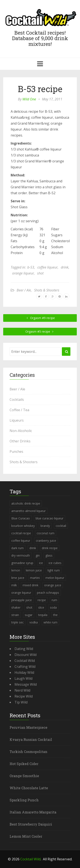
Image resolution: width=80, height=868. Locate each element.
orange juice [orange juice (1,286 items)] (53, 585)
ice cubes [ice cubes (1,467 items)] (55, 563)
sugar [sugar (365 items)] (29, 615)
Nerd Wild (22, 690)
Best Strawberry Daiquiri (31, 824)
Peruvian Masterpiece (28, 727)
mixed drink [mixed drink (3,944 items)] (31, 585)
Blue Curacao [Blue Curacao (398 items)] (21, 518)
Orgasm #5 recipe (40, 331)
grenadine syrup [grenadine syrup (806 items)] (22, 563)
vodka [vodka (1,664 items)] (34, 622)
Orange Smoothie (24, 776)
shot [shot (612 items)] (29, 607)
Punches (16, 452)
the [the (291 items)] (55, 615)
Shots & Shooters (47, 290)
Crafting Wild (25, 667)
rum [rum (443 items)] (54, 600)
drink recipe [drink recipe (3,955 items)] (50, 548)
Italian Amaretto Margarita (33, 812)
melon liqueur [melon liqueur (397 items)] (55, 578)
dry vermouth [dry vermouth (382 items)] (21, 555)
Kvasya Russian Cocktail (31, 739)
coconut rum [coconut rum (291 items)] (46, 533)
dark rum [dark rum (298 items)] (17, 548)
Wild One (29, 99)
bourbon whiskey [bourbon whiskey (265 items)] (23, 526)
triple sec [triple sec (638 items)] (17, 622)
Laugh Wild (23, 678)
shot (40, 273)
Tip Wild (21, 702)
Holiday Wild (24, 672)
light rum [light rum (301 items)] (54, 570)
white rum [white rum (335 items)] (50, 622)
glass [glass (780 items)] (49, 555)
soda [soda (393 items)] (53, 607)
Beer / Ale (24, 290)
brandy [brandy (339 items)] (45, 526)
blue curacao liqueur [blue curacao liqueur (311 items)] (49, 518)
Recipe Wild (24, 696)
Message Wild (26, 684)
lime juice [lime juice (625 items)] (18, 578)
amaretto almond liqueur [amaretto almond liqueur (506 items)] (28, 511)
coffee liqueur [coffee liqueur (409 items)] (21, 541)
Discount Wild (25, 655)
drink (65, 267)
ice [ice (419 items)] (41, 563)
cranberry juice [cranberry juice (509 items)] (46, 541)
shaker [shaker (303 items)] (16, 607)
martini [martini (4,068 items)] (35, 578)
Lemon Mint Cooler (26, 836)
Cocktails (17, 400)
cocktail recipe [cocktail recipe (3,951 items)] (21, 533)
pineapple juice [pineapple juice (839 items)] (22, 600)
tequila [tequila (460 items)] (43, 615)
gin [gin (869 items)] (38, 555)
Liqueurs (17, 420)
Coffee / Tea (19, 410)
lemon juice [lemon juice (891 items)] (34, 570)
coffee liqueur (47, 267)
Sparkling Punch (24, 800)
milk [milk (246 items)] (14, 585)
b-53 (31, 267)
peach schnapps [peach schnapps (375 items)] (48, 593)
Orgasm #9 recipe (40, 318)
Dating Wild (24, 649)
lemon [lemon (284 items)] (16, 570)
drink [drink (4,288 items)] (33, 548)
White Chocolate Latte (29, 788)
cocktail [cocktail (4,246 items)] (61, 526)
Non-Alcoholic (21, 431)
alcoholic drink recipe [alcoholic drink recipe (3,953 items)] (26, 503)
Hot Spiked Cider (24, 764)
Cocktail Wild (25, 661)
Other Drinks (20, 441)
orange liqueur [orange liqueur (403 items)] (21, 593)
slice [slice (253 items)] (41, 607)
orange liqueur (23, 273)
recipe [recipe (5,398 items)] (42, 600)
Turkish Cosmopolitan (28, 752)
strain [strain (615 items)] (15, 615)
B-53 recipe (40, 89)
